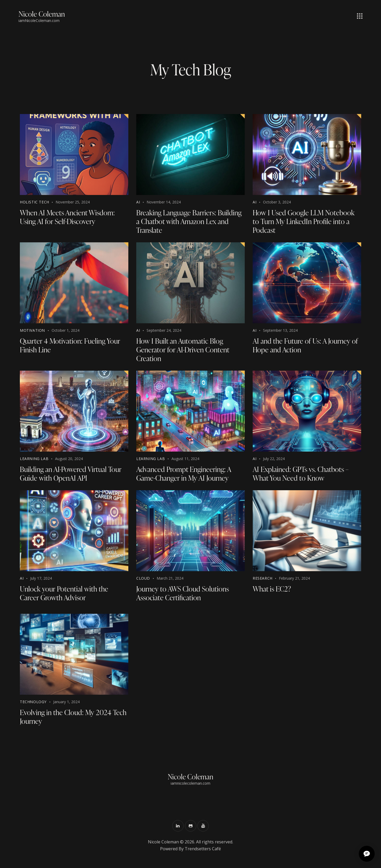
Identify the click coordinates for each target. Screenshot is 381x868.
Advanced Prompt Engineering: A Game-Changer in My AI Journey (185, 475)
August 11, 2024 (185, 460)
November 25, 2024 (73, 202)
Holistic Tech (35, 202)
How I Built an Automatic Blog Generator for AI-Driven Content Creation (183, 351)
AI (138, 202)
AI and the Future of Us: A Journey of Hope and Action (307, 346)
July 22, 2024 (274, 460)
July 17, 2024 (41, 580)
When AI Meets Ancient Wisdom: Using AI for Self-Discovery (69, 217)
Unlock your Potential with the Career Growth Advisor (64, 596)
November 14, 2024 (164, 202)
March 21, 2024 (170, 580)
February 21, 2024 (294, 580)
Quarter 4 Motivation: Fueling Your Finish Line (71, 346)
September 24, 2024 (164, 331)
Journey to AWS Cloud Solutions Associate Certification (183, 596)
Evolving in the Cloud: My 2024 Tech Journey (74, 720)
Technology (33, 704)
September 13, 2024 (280, 331)
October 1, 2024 (65, 331)
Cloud (143, 580)
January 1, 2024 (66, 704)
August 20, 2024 (69, 460)
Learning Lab (34, 460)
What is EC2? (272, 591)
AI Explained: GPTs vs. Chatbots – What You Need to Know (302, 475)
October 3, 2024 (277, 202)
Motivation (32, 331)
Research (263, 580)
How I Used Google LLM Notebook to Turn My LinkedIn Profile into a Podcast (304, 222)
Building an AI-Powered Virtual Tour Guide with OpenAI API (72, 475)
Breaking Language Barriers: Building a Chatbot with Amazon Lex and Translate (190, 222)
